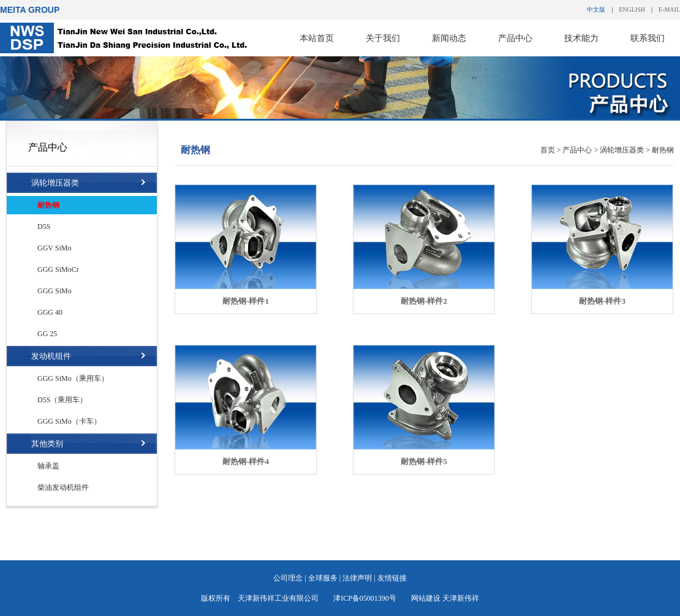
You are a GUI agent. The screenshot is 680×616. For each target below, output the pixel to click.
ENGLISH (632, 9)
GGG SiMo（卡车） (69, 421)
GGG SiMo (55, 291)
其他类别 (47, 444)
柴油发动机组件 (63, 487)
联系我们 (648, 38)
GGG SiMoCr (58, 269)
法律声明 (357, 578)
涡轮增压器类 (55, 183)
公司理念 (288, 578)
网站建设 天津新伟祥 (445, 598)
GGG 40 (50, 312)
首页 (548, 150)
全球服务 (323, 578)
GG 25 (47, 334)
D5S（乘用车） (62, 400)
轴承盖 (48, 466)
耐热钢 (48, 205)
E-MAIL (669, 9)
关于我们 (383, 38)
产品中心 (515, 38)
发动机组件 (51, 356)
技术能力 (581, 38)
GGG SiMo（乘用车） (73, 378)
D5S (44, 227)
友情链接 (392, 578)
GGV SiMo (54, 248)
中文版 (596, 9)
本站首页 (317, 38)
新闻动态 (449, 38)
